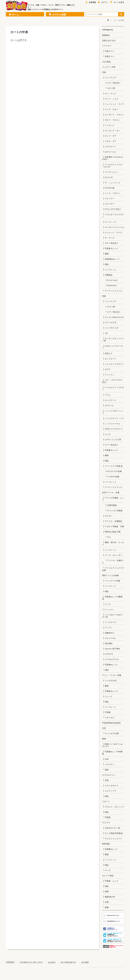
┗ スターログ (108, 718)
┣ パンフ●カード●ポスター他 (112, 616)
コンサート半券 (109, 67)
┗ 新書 (105, 907)
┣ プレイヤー (108, 198)
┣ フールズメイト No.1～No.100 (112, 166)
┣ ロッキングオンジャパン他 (113, 339)
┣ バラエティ (108, 764)
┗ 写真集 (106, 817)
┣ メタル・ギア (109, 141)
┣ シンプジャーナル (111, 424)
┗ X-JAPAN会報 (111, 477)
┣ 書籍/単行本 (109, 897)
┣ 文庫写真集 (109, 505)
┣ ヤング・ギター (110, 109)
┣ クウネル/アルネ (110, 659)
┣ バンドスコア (109, 78)
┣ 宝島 (105, 780)
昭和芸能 (106, 844)
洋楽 (104, 72)
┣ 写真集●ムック (110, 665)
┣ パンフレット (109, 270)
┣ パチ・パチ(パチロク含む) (112, 381)
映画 (104, 739)
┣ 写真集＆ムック (110, 248)
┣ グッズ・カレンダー (112, 555)
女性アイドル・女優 (111, 492)
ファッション (108, 609)
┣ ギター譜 (108, 307)
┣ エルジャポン (109, 638)
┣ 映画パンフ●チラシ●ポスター (112, 745)
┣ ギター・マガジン (111, 120)
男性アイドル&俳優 (110, 575)
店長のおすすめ (109, 40)
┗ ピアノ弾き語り (111, 312)
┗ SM (106, 537)
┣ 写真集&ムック (110, 849)
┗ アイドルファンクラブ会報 (113, 569)
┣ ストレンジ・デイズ (112, 232)
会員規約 (52, 962)
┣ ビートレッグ (109, 222)
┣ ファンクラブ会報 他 (112, 466)
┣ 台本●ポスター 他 (111, 828)
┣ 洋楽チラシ (108, 51)
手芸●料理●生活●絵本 (111, 723)
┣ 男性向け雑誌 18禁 (111, 532)
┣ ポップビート (109, 359)
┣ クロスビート (109, 146)
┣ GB (105, 333)
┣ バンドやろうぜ (110, 328)
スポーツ (106, 801)
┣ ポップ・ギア (109, 136)
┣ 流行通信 (107, 643)
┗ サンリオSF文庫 (110, 733)
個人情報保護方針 (68, 962)
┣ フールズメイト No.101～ (113, 388)
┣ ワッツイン (108, 375)
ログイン (103, 2)
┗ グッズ (106, 604)
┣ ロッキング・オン (111, 130)
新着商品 (106, 35)
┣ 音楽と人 (107, 353)
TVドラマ (106, 823)
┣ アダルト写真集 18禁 (113, 526)
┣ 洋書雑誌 (107, 275)
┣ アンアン (107, 627)
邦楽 (104, 296)
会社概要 (85, 962)
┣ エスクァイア (109, 791)
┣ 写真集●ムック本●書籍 (112, 753)
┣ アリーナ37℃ (109, 322)
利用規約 (10, 962)
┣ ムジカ (106, 434)
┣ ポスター (107, 516)
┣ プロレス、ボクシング (113, 807)
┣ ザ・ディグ (108, 238)
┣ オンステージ (109, 400)
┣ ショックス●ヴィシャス (113, 412)
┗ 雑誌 (105, 670)
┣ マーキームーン (110, 172)
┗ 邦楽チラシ (108, 56)
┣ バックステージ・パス (113, 418)
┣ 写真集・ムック (110, 881)
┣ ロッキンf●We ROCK (113, 317)
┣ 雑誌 (105, 264)
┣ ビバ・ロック (109, 93)
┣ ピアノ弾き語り (111, 83)
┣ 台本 (105, 759)
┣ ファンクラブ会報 (111, 581)
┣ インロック (108, 125)
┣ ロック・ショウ (110, 99)
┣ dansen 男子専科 (111, 649)
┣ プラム (106, 395)
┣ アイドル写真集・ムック (113, 499)
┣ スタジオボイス (110, 786)
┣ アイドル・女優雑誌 (112, 521)
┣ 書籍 (105, 254)
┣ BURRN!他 (108, 188)
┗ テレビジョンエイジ (112, 838)
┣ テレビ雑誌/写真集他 (112, 833)
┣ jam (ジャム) (109, 152)
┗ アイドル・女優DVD (113, 562)
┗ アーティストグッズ (112, 291)
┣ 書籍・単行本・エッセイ (113, 543)
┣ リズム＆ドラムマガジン (113, 215)
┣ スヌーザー (108, 204)
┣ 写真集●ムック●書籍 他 (112, 598)
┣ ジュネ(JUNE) (109, 680)
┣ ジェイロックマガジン (113, 364)
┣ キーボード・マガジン (113, 115)
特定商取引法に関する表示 (31, 962)
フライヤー (107, 46)
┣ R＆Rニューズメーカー (112, 347)
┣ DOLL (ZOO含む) (111, 209)
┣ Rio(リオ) (107, 177)
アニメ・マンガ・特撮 (112, 675)
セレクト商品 (108, 876)
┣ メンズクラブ (109, 622)
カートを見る (117, 2)
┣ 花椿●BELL (108, 633)
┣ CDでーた (108, 405)
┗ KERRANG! (110, 285)
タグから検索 (57, 14)
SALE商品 (106, 62)
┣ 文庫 (105, 902)
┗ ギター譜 (108, 88)
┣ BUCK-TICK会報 (112, 471)
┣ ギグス (106, 369)
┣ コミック (107, 696)
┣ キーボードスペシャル (113, 227)
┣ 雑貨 (105, 891)
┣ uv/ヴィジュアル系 (112, 439)
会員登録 (91, 2)
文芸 (104, 728)
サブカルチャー (109, 775)
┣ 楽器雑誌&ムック (111, 259)
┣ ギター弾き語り (110, 243)
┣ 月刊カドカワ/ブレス (112, 429)
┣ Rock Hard (110, 280)
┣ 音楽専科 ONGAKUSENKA (113, 158)
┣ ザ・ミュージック (111, 183)
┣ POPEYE (107, 654)
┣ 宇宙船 (106, 712)
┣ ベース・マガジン (111, 193)
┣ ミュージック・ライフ (113, 104)
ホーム (14, 14)
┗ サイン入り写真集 (112, 511)
